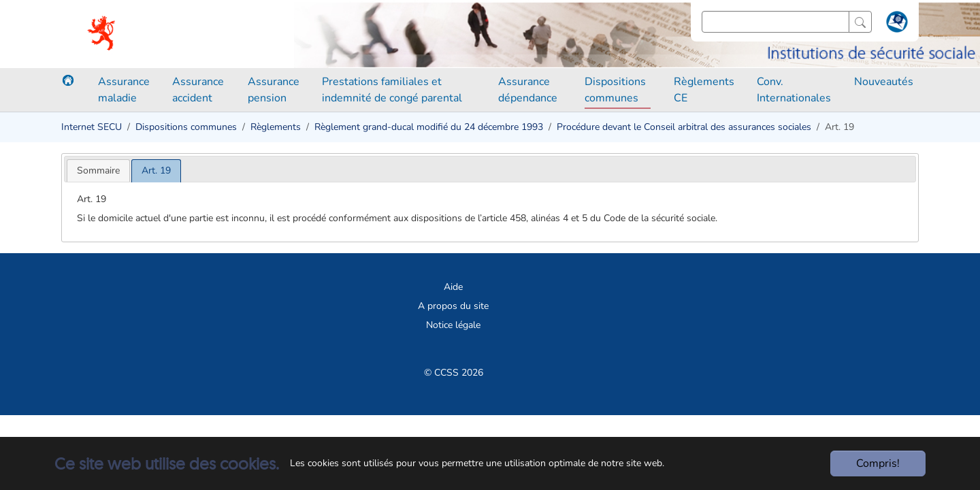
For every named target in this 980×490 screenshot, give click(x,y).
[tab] (98, 170)
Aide (453, 287)
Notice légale (453, 325)
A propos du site (453, 306)
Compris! (878, 463)
